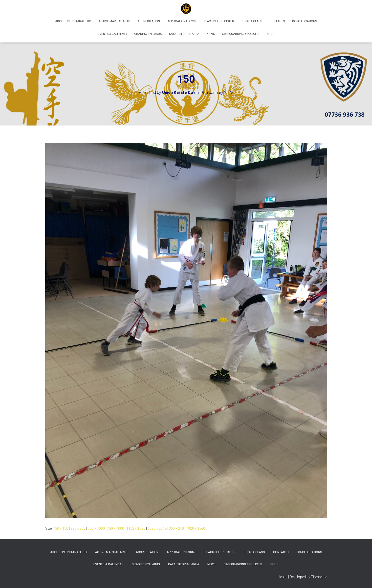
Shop (271, 34)
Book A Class (252, 21)
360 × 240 (176, 528)
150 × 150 (61, 528)
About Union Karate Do (73, 21)
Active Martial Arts (114, 21)
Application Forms (182, 21)
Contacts (277, 21)
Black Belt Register (219, 21)
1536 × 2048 (157, 528)
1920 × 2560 (196, 528)
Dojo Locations (305, 21)
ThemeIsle (319, 577)
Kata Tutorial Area (184, 34)
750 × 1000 (96, 528)
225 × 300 (78, 528)
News (211, 34)
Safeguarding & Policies (241, 34)
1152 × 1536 (136, 528)
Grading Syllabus (148, 34)
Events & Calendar (112, 34)
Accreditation (149, 21)
